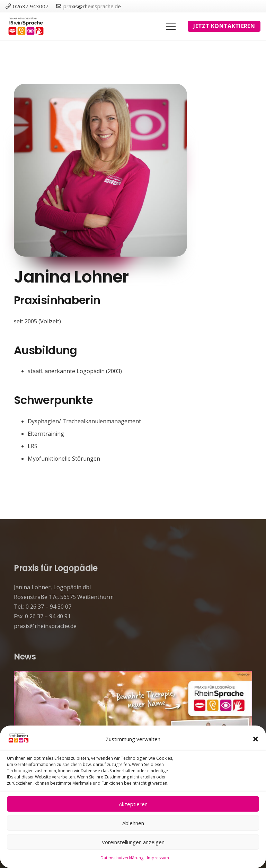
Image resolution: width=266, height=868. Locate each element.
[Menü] (171, 26)
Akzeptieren (133, 804)
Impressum (158, 858)
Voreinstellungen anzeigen (133, 842)
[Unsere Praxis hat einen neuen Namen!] (133, 676)
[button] (256, 739)
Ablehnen (133, 823)
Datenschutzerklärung (122, 858)
